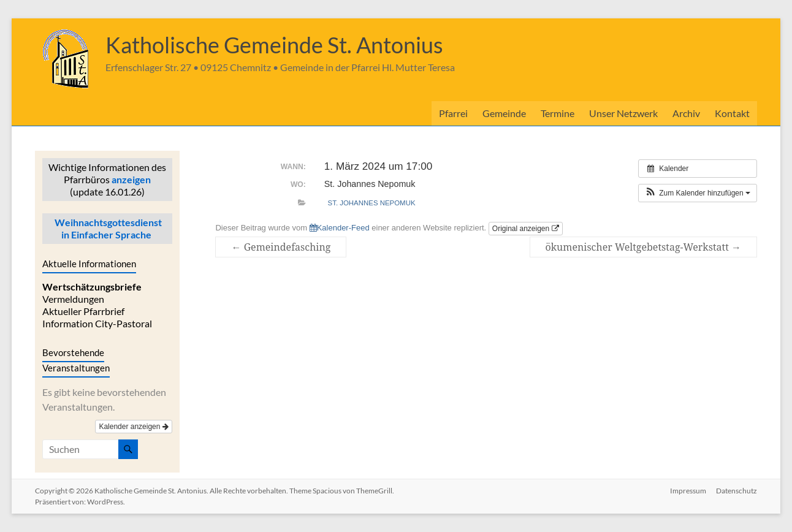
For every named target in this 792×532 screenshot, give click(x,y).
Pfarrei (453, 113)
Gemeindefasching (281, 247)
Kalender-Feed (340, 228)
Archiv (686, 113)
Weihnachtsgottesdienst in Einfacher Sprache (107, 228)
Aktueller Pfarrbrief (83, 311)
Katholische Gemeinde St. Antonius (274, 45)
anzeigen (131, 179)
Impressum (688, 491)
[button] (698, 193)
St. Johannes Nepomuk (372, 203)
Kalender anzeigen (133, 427)
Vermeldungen (73, 299)
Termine (558, 113)
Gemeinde (504, 113)
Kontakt (732, 113)
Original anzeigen (526, 229)
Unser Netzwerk (623, 113)
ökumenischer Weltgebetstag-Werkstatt (643, 247)
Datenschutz (737, 491)
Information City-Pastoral (97, 323)
